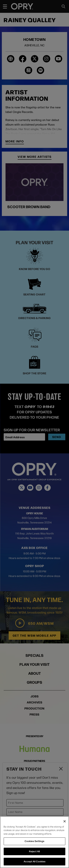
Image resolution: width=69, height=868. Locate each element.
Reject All (34, 851)
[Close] (65, 821)
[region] (34, 842)
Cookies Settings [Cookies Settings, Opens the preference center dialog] (34, 841)
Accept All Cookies (35, 861)
